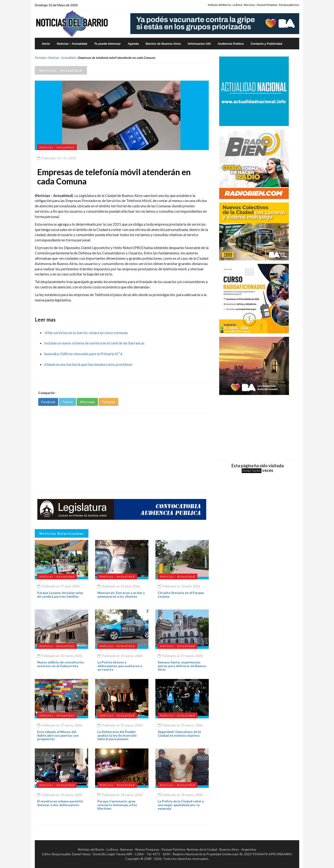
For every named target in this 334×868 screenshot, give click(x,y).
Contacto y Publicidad (266, 44)
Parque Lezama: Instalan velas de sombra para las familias (60, 594)
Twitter (67, 402)
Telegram (108, 402)
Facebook (48, 402)
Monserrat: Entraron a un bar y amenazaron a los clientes (121, 594)
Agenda (133, 44)
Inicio (46, 44)
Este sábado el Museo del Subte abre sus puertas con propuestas (58, 735)
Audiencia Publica (231, 44)
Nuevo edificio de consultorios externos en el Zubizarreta (61, 664)
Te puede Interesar (108, 44)
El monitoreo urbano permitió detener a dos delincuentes (60, 803)
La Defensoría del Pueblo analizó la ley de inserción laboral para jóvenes (117, 735)
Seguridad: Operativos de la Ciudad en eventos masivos (179, 733)
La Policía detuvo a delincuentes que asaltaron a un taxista (120, 666)
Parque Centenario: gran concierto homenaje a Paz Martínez (117, 805)
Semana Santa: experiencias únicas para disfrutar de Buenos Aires (182, 666)
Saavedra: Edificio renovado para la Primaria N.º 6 (83, 354)
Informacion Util (199, 44)
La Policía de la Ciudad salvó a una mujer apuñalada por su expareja (181, 805)
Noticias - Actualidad (62, 58)
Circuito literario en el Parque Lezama (181, 594)
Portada (40, 58)
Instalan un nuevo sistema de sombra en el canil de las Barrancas (94, 343)
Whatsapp (87, 402)
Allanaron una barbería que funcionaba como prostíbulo (88, 364)
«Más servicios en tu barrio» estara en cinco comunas (86, 333)
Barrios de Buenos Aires (163, 44)
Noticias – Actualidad (72, 44)
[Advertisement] (122, 452)
